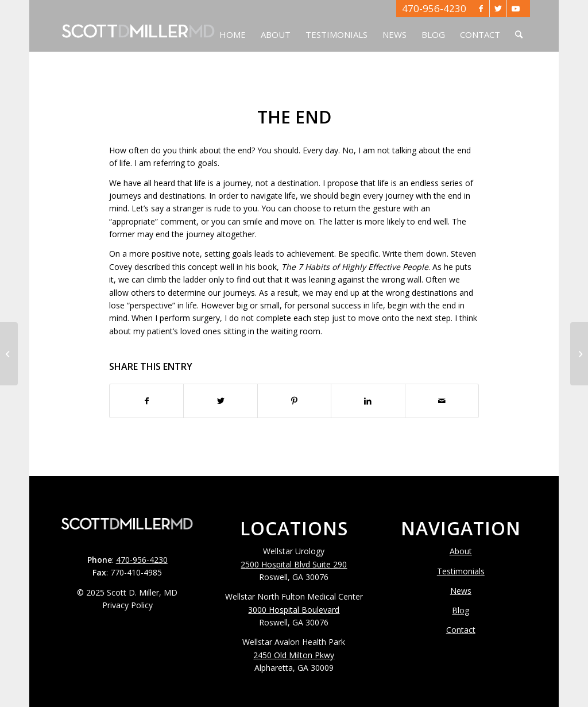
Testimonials (461, 571)
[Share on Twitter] (220, 401)
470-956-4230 (434, 8)
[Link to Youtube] (516, 9)
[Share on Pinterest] (294, 401)
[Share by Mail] (442, 401)
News (461, 591)
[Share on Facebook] (146, 401)
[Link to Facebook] (481, 9)
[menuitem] (233, 26)
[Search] (519, 26)
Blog (461, 610)
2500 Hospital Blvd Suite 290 (294, 564)
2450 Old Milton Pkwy (294, 655)
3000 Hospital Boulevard (294, 610)
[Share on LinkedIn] (368, 401)
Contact (461, 630)
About (461, 551)
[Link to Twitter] (498, 9)
